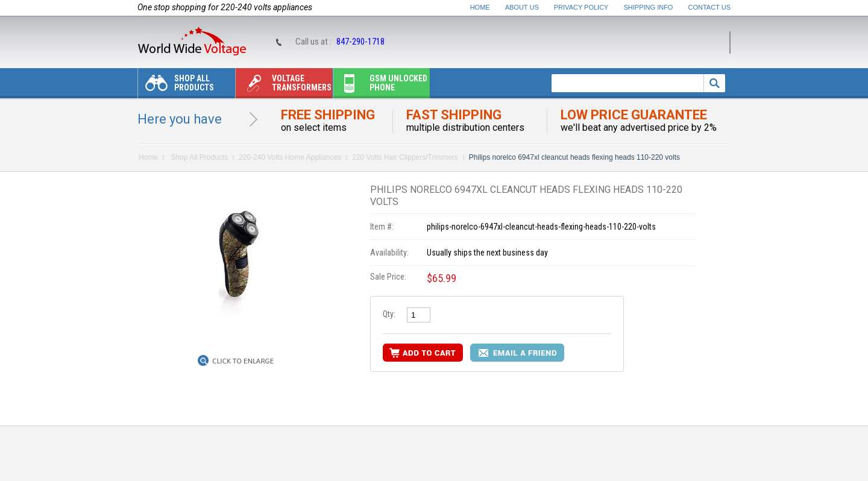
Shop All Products (176, 86)
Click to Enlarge (243, 361)
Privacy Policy (581, 7)
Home (480, 7)
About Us (522, 7)
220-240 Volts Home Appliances (290, 157)
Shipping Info (649, 7)
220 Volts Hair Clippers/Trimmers (405, 157)
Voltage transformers (284, 86)
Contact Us (710, 7)
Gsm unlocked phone (380, 86)
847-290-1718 (360, 42)
